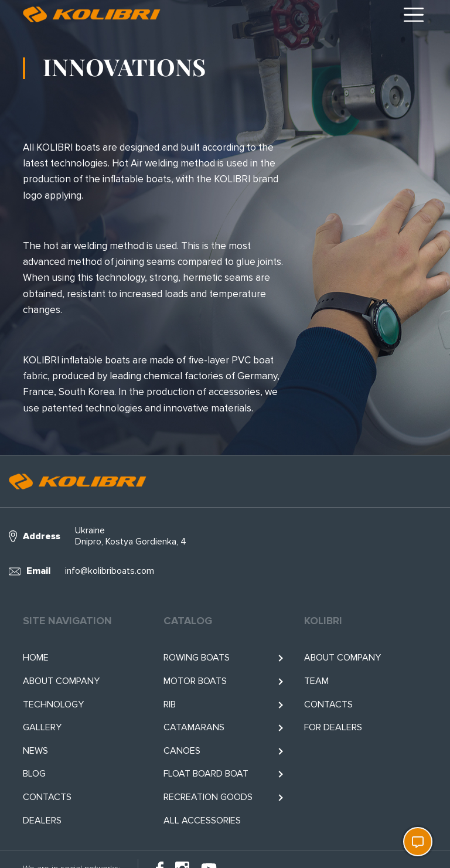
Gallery (42, 727)
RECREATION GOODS (208, 797)
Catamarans (194, 727)
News (35, 751)
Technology (53, 704)
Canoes (182, 751)
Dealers (42, 821)
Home (36, 658)
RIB (170, 704)
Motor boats (195, 681)
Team (316, 681)
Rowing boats (197, 658)
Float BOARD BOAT (206, 774)
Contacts (47, 797)
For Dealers (333, 727)
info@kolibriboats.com (110, 571)
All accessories (202, 821)
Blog (34, 774)
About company (61, 681)
